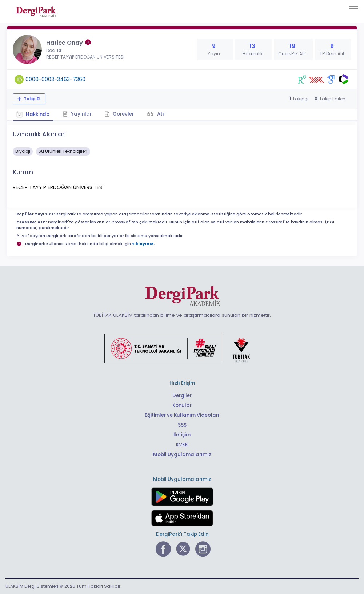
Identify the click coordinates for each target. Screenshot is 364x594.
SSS (182, 425)
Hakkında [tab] (33, 114)
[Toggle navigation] (354, 9)
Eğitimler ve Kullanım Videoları (182, 415)
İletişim (182, 435)
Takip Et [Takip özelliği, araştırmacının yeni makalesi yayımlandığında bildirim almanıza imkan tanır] (32, 99)
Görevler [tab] (119, 114)
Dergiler (182, 396)
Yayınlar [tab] (77, 114)
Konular (182, 405)
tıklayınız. (143, 244)
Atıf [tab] (161, 114)
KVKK (182, 445)
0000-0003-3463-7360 (55, 79)
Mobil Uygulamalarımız (182, 455)
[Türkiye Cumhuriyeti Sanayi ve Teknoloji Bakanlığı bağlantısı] (182, 348)
